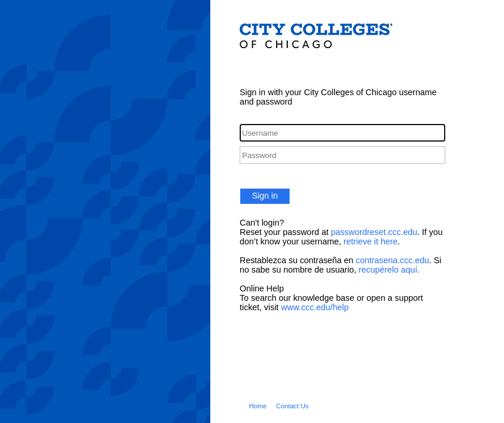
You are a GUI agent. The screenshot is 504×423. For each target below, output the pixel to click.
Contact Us (293, 406)
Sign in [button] (265, 196)
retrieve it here (371, 241)
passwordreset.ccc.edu (374, 232)
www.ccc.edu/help (315, 307)
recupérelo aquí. (389, 270)
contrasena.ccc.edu (393, 260)
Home (258, 406)
